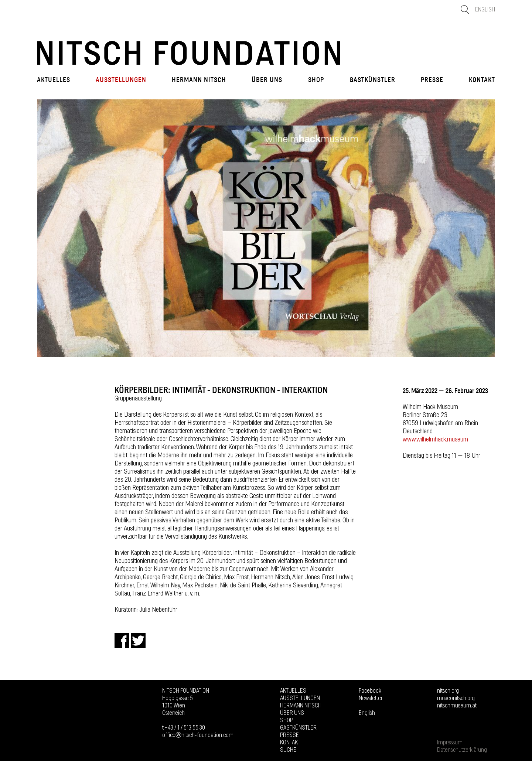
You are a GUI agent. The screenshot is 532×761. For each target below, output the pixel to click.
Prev (46, 228)
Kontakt (482, 80)
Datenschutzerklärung (462, 750)
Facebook (370, 691)
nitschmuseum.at (457, 706)
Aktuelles (54, 80)
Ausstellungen (121, 80)
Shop (316, 80)
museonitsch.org (456, 698)
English (485, 10)
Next (486, 228)
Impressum (450, 743)
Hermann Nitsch (199, 80)
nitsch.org (448, 691)
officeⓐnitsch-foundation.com (198, 735)
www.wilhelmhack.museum (435, 440)
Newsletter (371, 698)
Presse (432, 80)
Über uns (267, 80)
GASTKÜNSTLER (372, 80)
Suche (288, 750)
